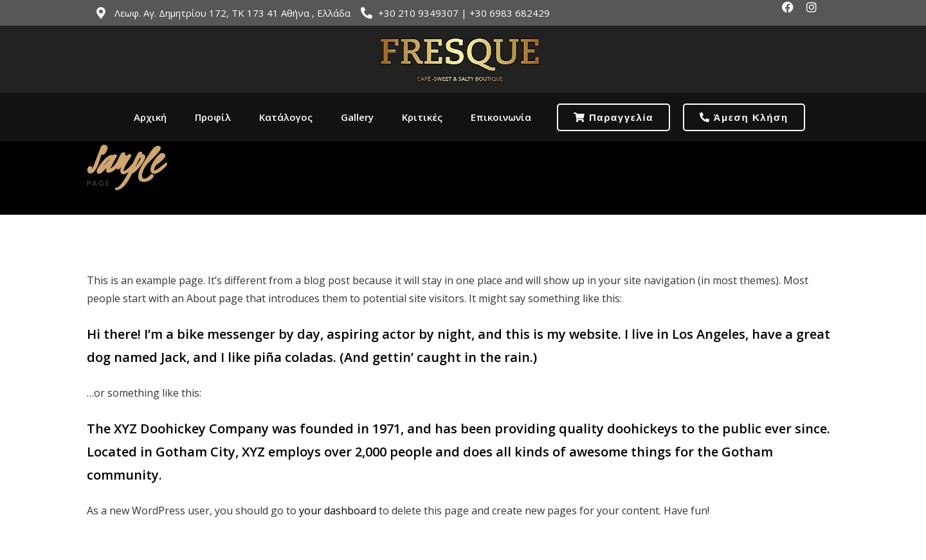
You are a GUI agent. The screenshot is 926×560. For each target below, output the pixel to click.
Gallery (357, 117)
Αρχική (150, 117)
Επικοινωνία (501, 117)
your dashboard (338, 510)
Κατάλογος (286, 117)
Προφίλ (213, 117)
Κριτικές (422, 117)
